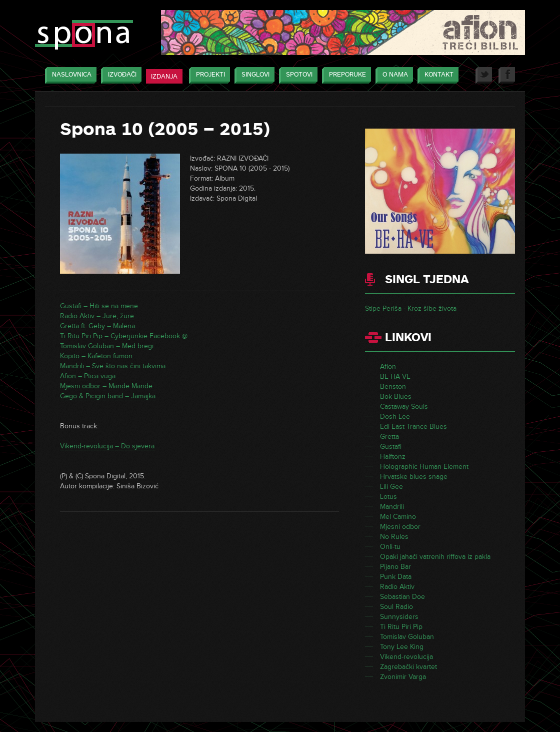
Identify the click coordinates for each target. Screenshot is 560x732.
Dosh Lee (395, 417)
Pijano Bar (395, 567)
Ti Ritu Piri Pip (401, 627)
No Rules (394, 537)
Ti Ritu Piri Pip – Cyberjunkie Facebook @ (124, 336)
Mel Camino (398, 517)
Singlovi (253, 75)
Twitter (484, 75)
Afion (388, 367)
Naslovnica (69, 75)
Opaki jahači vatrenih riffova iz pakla (435, 557)
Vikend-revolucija (406, 657)
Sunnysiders (399, 617)
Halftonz (393, 457)
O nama (393, 75)
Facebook (507, 75)
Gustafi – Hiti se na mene (99, 306)
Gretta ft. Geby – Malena (97, 326)
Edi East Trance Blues (413, 427)
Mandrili (392, 507)
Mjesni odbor (400, 527)
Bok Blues (396, 397)
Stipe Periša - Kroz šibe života (411, 308)
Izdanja (164, 77)
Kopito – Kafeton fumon (96, 356)
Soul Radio (396, 607)
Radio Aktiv (397, 587)
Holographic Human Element (424, 467)
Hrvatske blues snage (414, 477)
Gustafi (391, 447)
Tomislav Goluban (407, 637)
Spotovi (297, 75)
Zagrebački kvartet (408, 667)
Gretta (389, 437)
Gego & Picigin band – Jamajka (108, 396)
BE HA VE (395, 377)
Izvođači (120, 75)
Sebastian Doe (402, 597)
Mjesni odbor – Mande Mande (106, 386)
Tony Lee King (402, 647)
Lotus (388, 497)
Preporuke (345, 75)
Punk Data (396, 577)
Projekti (208, 75)
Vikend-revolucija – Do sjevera (107, 446)
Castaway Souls (404, 407)
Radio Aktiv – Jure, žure (97, 316)
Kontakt (436, 75)
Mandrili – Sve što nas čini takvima (113, 366)
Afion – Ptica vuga (88, 376)
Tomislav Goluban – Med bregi (107, 346)
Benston (393, 387)
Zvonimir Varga (403, 677)
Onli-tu (390, 547)
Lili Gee (391, 487)
